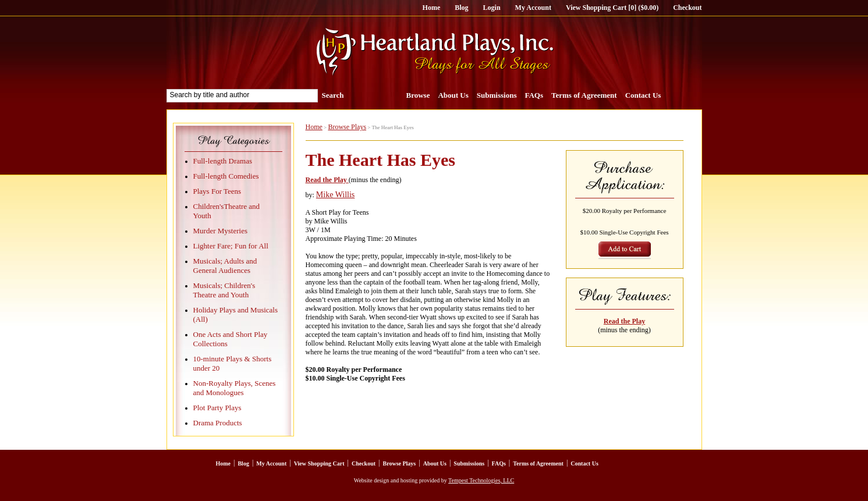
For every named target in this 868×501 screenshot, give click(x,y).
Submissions (497, 95)
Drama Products (218, 423)
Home (432, 8)
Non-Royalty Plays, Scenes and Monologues (235, 388)
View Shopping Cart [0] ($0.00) (612, 8)
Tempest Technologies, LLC (481, 480)
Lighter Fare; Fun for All (231, 246)
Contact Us (643, 95)
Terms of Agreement (584, 95)
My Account (533, 8)
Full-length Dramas (223, 161)
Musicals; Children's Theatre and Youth (224, 290)
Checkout (687, 8)
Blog (461, 8)
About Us (453, 95)
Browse (418, 95)
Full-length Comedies (226, 176)
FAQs (534, 95)
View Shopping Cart (319, 463)
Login (492, 8)
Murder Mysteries (221, 231)
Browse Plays (347, 127)
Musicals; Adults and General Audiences (225, 266)
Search (333, 95)
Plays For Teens (217, 191)
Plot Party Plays (217, 408)
